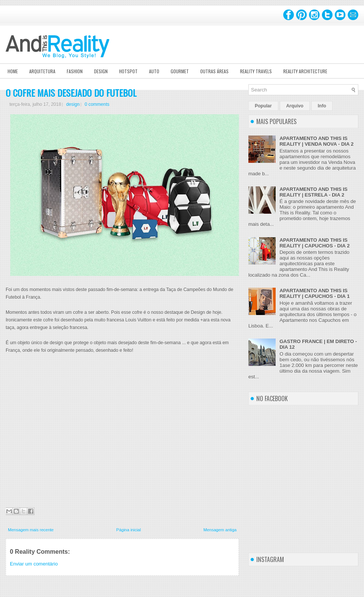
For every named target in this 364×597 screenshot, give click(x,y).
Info (322, 106)
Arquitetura (42, 71)
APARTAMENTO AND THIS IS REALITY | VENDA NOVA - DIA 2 (316, 141)
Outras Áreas (214, 71)
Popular (263, 106)
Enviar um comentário (34, 564)
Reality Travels (256, 71)
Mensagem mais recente (31, 530)
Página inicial (129, 530)
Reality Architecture (305, 71)
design (73, 104)
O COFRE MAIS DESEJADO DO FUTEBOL (71, 93)
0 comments (97, 104)
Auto (154, 71)
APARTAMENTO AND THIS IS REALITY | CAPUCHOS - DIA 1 (315, 293)
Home (13, 71)
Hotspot (128, 71)
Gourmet (180, 71)
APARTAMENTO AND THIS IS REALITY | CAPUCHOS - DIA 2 (315, 243)
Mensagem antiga (220, 530)
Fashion (75, 71)
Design (101, 71)
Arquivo (295, 106)
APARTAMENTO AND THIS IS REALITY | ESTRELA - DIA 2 (313, 192)
